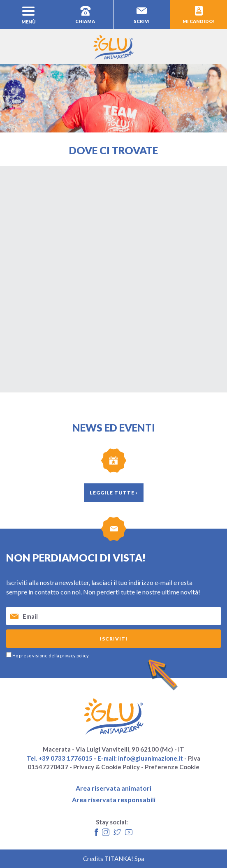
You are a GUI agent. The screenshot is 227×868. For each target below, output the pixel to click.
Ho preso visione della (51, 656)
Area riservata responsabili (114, 800)
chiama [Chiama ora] (85, 15)
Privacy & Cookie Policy (107, 767)
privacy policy (74, 656)
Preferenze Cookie (172, 767)
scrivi (142, 15)
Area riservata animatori (113, 788)
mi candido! (199, 15)
